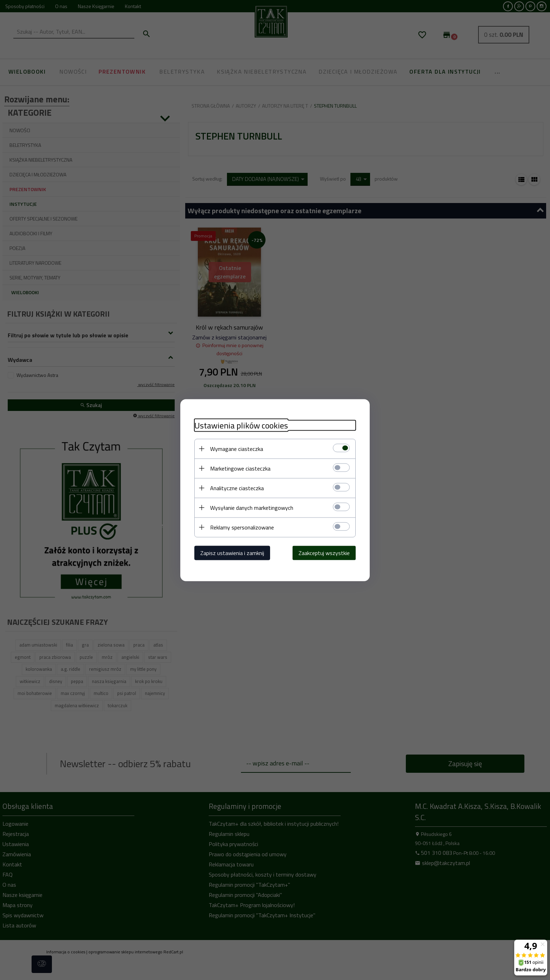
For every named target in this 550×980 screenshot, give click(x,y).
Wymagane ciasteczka (237, 448)
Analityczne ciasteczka (237, 488)
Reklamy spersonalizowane (242, 527)
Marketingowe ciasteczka (240, 468)
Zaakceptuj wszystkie (324, 553)
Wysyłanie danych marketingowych (252, 507)
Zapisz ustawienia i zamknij (232, 553)
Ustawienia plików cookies (241, 425)
